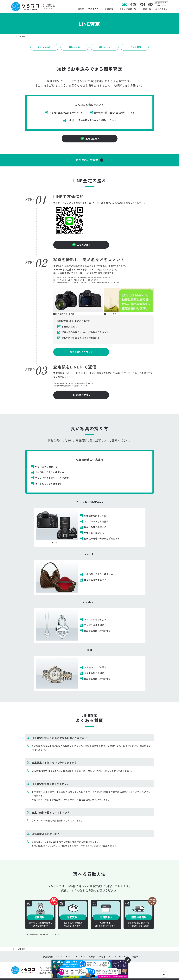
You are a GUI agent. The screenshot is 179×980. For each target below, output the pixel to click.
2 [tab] (57, 542)
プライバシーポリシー (64, 957)
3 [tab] (61, 542)
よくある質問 (161, 9)
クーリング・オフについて (118, 957)
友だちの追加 (44, 47)
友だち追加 (91, 139)
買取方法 (109, 9)
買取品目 (102, 957)
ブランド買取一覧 (128, 9)
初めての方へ (95, 9)
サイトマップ (81, 957)
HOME (81, 9)
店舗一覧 (147, 9)
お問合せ (135, 957)
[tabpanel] (57, 525)
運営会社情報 (48, 957)
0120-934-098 (141, 4)
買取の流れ (74, 47)
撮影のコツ (105, 47)
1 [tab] (53, 542)
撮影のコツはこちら (80, 352)
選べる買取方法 (80, 395)
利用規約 (92, 957)
